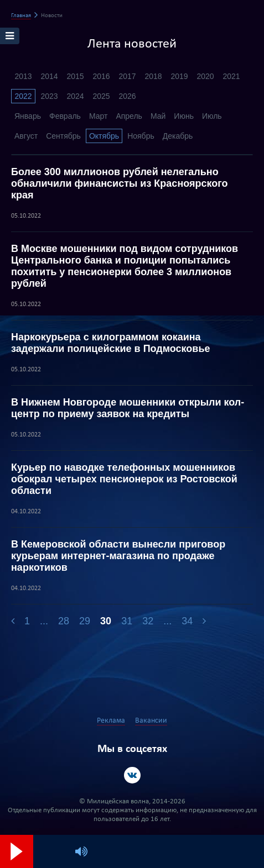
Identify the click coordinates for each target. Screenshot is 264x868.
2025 (101, 96)
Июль (212, 116)
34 (187, 621)
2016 (101, 76)
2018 (153, 76)
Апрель (129, 116)
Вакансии (151, 721)
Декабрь (178, 136)
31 (127, 621)
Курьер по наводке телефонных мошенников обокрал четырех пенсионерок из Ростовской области (124, 479)
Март (99, 116)
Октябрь (104, 136)
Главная (21, 16)
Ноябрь (141, 136)
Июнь (184, 116)
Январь (28, 116)
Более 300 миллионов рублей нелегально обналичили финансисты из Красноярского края (120, 183)
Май (158, 116)
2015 (75, 76)
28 (64, 621)
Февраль (65, 116)
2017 (127, 76)
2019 (179, 76)
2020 (205, 76)
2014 (49, 76)
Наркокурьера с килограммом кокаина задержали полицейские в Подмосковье (111, 343)
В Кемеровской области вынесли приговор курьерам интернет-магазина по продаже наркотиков (118, 556)
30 (106, 621)
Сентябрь (63, 136)
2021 (231, 76)
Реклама (111, 721)
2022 (23, 96)
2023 (49, 96)
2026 (127, 96)
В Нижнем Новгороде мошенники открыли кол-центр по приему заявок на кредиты (128, 408)
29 (85, 621)
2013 (23, 76)
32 (148, 621)
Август (26, 136)
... (44, 621)
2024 (75, 96)
